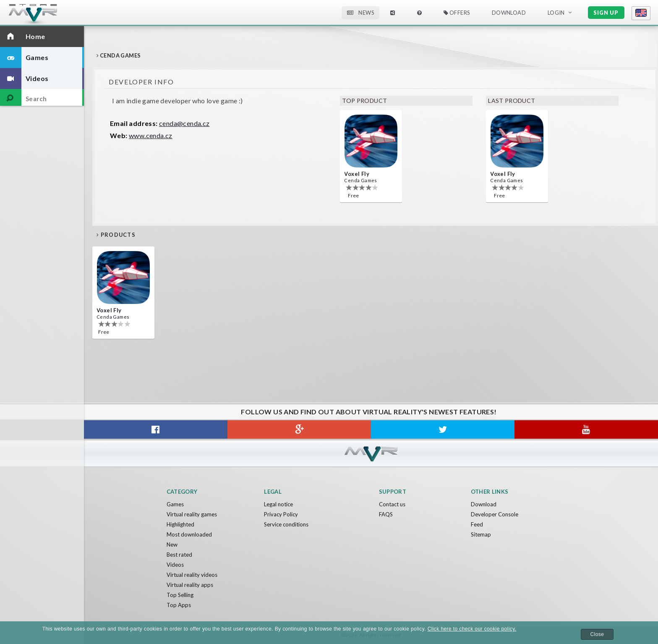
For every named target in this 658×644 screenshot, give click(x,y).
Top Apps (179, 605)
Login (556, 13)
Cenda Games (360, 180)
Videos (175, 565)
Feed (477, 524)
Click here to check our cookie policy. (472, 629)
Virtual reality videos (192, 575)
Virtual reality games (192, 514)
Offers (457, 13)
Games (175, 504)
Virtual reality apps (190, 585)
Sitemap (481, 534)
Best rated (179, 555)
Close (597, 634)
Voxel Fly (357, 174)
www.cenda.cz (151, 135)
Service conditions (286, 524)
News (360, 13)
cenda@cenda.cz (184, 123)
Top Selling (180, 595)
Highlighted (180, 524)
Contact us (392, 504)
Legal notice (278, 504)
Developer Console (495, 514)
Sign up (606, 13)
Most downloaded (189, 534)
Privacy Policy (281, 514)
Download (509, 13)
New (172, 545)
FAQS (386, 514)
